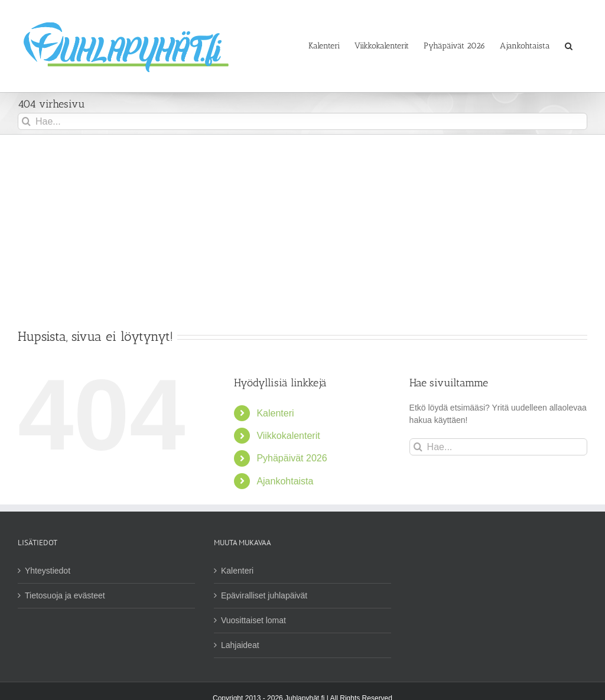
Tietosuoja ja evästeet (65, 595)
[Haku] (26, 121)
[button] (569, 46)
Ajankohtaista (285, 481)
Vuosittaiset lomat (253, 620)
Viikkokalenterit (288, 436)
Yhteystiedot (48, 571)
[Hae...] (302, 121)
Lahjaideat (240, 645)
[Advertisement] (302, 223)
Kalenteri (275, 413)
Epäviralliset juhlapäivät (264, 595)
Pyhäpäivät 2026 (292, 458)
